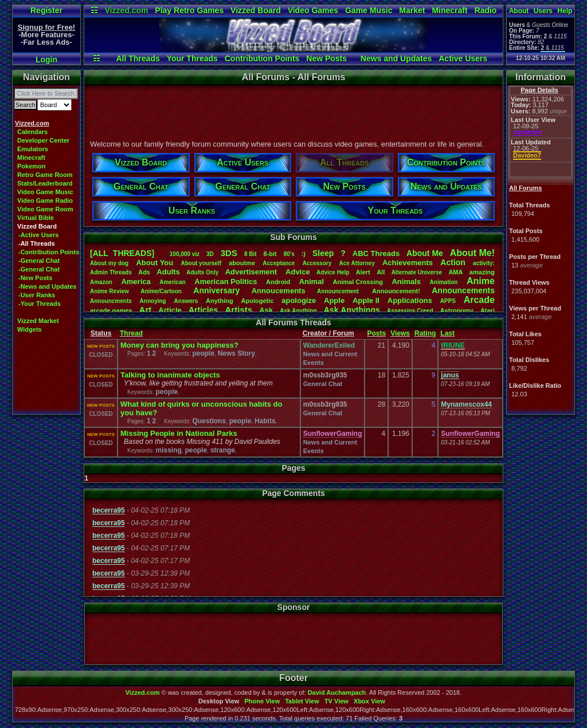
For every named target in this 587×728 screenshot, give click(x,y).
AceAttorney (357, 263)
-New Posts (35, 278)
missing (168, 450)
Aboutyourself (201, 263)
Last (447, 333)
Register (46, 10)
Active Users (463, 58)
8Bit (251, 254)
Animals (406, 282)
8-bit (270, 254)
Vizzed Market (38, 321)
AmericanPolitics (226, 282)
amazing (482, 272)
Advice (298, 272)
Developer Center (43, 140)
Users (543, 11)
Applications (410, 300)
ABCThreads (376, 253)
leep (323, 253)
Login (46, 60)
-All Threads (37, 243)
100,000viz (185, 254)
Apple (334, 300)
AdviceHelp (333, 272)
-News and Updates (47, 286)
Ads (144, 272)
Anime (481, 281)
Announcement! (396, 291)
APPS (448, 301)
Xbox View (369, 701)
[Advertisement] (293, 111)
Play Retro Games (189, 10)
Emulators (33, 149)
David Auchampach (337, 692)
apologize (299, 300)
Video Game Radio (45, 200)
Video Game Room (45, 209)
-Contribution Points (49, 252)
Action (453, 262)
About (519, 11)
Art (146, 310)
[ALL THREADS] (122, 253)
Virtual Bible (36, 218)
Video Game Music (45, 192)
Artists (238, 310)
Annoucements (279, 291)
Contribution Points (262, 58)
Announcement (339, 291)
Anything (220, 301)
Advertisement (252, 272)
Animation (444, 282)
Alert (363, 272)
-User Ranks (37, 295)
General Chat (323, 384)
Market (412, 10)
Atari (488, 310)
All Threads (138, 58)
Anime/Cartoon (161, 291)
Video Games (313, 10)
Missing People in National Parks (179, 433)
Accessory (317, 263)
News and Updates (396, 58)
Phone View (262, 701)
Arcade (479, 300)
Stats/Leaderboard (45, 183)
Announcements (463, 290)
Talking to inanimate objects (170, 375)
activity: (484, 263)
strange (223, 450)
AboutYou (154, 263)
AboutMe (425, 253)
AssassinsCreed (410, 311)
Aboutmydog (109, 263)
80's (289, 254)
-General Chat (39, 261)
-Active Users (38, 235)
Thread (131, 333)
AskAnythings (352, 310)
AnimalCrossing (358, 282)
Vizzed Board (256, 10)
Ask (266, 310)
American (173, 282)
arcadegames (111, 310)
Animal (312, 282)
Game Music (369, 10)
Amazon (101, 282)
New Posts (326, 58)
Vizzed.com (126, 10)
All (381, 272)
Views (400, 333)
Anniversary (216, 290)
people (203, 353)
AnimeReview (109, 291)
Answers (186, 301)
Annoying (153, 301)
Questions (209, 421)
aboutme (242, 263)
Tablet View (302, 701)
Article (170, 310)
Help (565, 11)
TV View (336, 701)
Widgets (30, 329)
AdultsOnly (202, 272)
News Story (236, 353)
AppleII (366, 300)
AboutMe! (472, 253)
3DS (229, 253)
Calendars (32, 132)
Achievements (408, 263)
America (136, 282)
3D (210, 254)
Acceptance (279, 263)
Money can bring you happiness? (179, 345)
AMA (455, 272)
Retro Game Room (45, 175)
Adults (168, 272)
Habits (265, 421)
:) (304, 254)
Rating (425, 333)
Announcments (111, 301)
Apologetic (258, 301)
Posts (376, 333)
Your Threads (192, 58)
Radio (486, 10)
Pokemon (32, 166)
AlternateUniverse (417, 272)
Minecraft (449, 10)
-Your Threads (40, 304)
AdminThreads (111, 272)
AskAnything (298, 311)
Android (278, 282)
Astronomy (457, 310)
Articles (203, 310)
